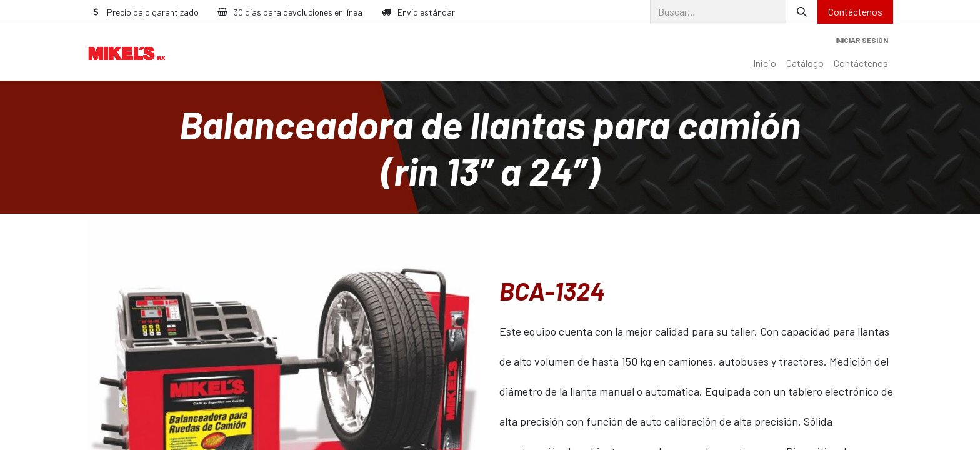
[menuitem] (765, 63)
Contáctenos (855, 12)
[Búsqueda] (802, 12)
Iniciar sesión (862, 40)
